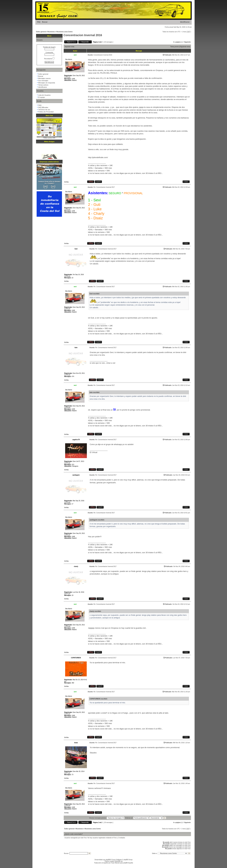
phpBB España (128, 863)
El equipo (42, 97)
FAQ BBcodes (43, 107)
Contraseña (49, 53)
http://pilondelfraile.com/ (98, 157)
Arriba (66, 182)
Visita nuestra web (49, 138)
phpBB (108, 860)
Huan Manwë (115, 863)
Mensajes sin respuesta (47, 83)
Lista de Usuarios (44, 95)
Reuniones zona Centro (65, 32)
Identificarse (185, 22)
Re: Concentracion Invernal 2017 (104, 187)
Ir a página (177, 42)
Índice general (41, 32)
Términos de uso (44, 110)
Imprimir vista (70, 47)
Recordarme (49, 59)
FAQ (39, 22)
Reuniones (51, 32)
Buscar (45, 22)
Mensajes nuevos (44, 78)
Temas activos (43, 85)
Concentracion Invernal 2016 (83, 35)
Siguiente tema (185, 47)
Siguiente (187, 42)
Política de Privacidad (46, 112)
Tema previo (175, 47)
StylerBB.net (119, 861)
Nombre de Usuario (49, 47)
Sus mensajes (43, 81)
